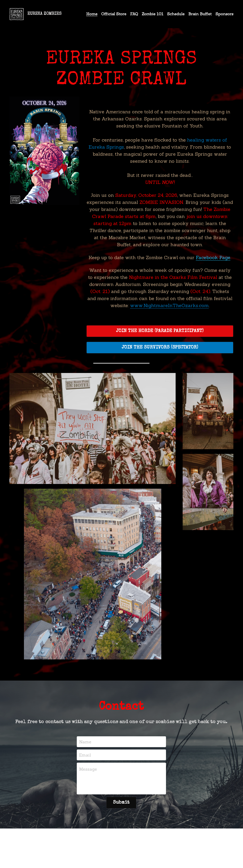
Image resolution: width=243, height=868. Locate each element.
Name (85, 742)
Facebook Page (213, 257)
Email (85, 755)
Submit (121, 803)
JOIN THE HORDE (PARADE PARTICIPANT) (160, 331)
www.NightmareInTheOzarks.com (169, 305)
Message (88, 769)
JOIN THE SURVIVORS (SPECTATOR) (160, 348)
